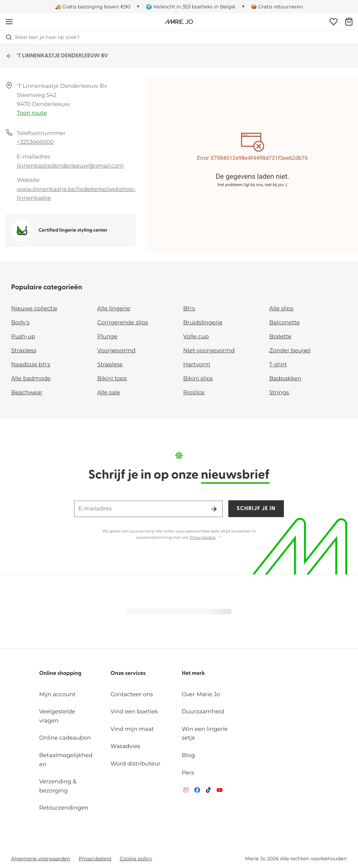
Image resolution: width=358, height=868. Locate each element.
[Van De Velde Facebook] (197, 792)
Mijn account (57, 695)
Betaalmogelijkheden (66, 760)
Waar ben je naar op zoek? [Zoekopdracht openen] (42, 37)
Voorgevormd (116, 351)
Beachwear (27, 393)
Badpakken (285, 379)
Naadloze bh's (31, 365)
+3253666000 (35, 142)
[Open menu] (9, 22)
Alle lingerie (114, 309)
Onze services (128, 673)
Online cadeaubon (65, 738)
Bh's (189, 309)
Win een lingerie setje (205, 734)
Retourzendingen (64, 808)
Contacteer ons (132, 695)
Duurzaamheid (203, 712)
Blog (188, 756)
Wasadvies (125, 746)
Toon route (32, 113)
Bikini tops (112, 379)
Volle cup (196, 337)
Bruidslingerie (203, 323)
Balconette (284, 323)
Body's (20, 323)
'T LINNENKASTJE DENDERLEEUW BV (57, 56)
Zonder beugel (290, 351)
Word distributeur (135, 764)
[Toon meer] (220, 537)
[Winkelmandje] (349, 22)
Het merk (193, 673)
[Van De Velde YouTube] (220, 792)
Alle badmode (31, 379)
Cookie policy (136, 859)
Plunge (107, 337)
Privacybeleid (203, 537)
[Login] (334, 22)
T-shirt (278, 365)
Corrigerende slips (123, 323)
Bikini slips (198, 379)
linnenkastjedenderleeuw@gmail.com (70, 166)
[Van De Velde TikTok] (208, 792)
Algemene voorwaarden (41, 859)
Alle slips (281, 309)
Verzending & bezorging (58, 786)
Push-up (23, 337)
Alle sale (109, 393)
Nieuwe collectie (34, 309)
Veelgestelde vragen (57, 716)
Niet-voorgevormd (209, 351)
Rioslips (194, 393)
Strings (279, 393)
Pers (188, 773)
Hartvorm (197, 365)
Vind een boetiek (134, 712)
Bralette (280, 337)
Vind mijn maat (132, 729)
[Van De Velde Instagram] (186, 792)
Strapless (24, 351)
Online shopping (60, 673)
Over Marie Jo (201, 695)
